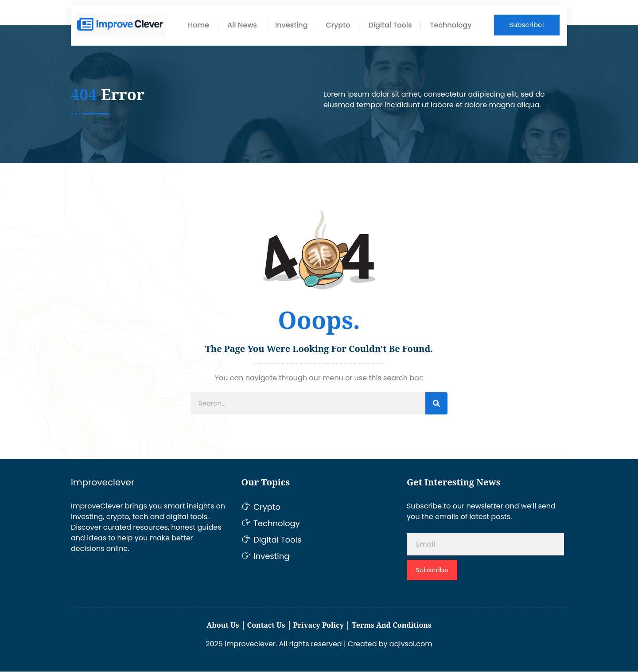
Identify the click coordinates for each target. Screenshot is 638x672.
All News (242, 25)
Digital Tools (390, 25)
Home (198, 25)
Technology (451, 25)
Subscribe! (527, 25)
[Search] (436, 404)
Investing (292, 25)
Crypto (338, 25)
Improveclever (103, 483)
